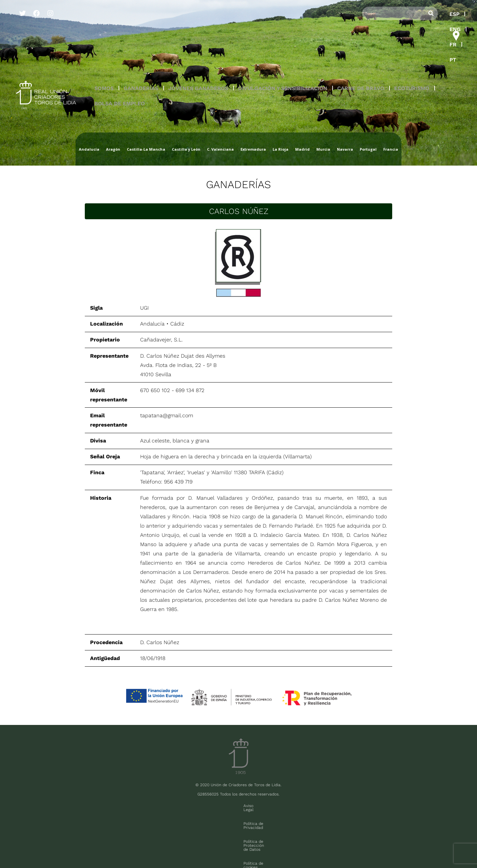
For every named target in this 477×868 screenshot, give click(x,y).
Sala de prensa (53, 847)
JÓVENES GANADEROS (198, 43)
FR (420, 14)
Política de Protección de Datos (243, 806)
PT (436, 14)
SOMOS (104, 43)
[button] (104, 43)
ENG (400, 14)
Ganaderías (238, 184)
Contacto (337, 806)
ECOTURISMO (412, 43)
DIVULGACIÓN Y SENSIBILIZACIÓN (283, 43)
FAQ (77, 847)
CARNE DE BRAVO (361, 43)
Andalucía (152, 324)
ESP (380, 14)
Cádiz (177, 324)
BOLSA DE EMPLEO (120, 58)
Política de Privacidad (183, 806)
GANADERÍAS (141, 43)
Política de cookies (301, 806)
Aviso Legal (142, 806)
